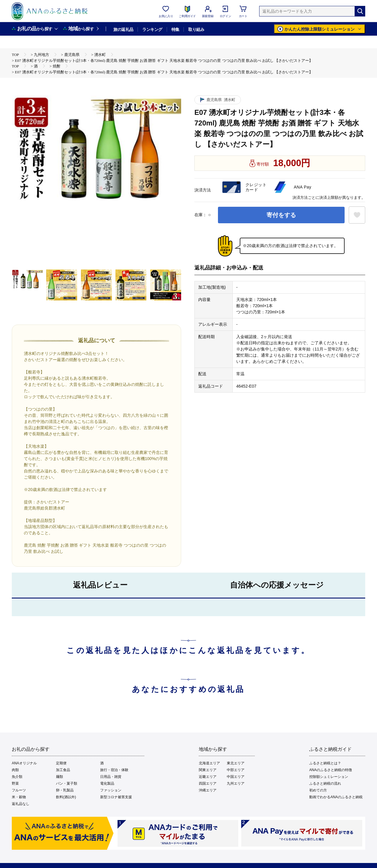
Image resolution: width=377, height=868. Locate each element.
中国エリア (236, 777)
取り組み (196, 29)
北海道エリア (209, 763)
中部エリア (236, 770)
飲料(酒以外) (66, 797)
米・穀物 (19, 797)
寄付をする (281, 215)
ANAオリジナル (24, 763)
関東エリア (208, 770)
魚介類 (17, 777)
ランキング (152, 29)
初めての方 (318, 790)
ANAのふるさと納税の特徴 (331, 770)
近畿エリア (208, 777)
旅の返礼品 (123, 29)
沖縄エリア (208, 790)
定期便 (61, 763)
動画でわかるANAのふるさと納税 (336, 797)
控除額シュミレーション (329, 777)
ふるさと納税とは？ (325, 763)
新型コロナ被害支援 (116, 797)
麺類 (59, 777)
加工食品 (63, 770)
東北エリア (236, 763)
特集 (175, 29)
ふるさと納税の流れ (325, 783)
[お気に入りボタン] (357, 215)
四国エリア (208, 783)
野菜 (15, 783)
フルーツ (19, 790)
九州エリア (236, 783)
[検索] (360, 11)
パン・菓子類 (67, 783)
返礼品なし (21, 804)
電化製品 (107, 783)
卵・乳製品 (65, 790)
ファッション (111, 790)
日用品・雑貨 (111, 777)
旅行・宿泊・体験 (114, 770)
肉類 (15, 770)
